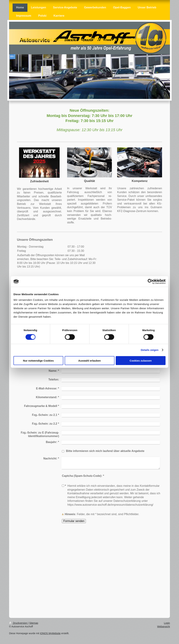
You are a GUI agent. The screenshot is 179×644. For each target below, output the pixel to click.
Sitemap (34, 623)
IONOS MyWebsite (50, 633)
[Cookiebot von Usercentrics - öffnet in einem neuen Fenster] (150, 282)
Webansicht (164, 626)
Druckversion (18, 623)
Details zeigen (150, 350)
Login (167, 623)
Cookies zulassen (141, 360)
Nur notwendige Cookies (38, 360)
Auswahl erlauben (89, 360)
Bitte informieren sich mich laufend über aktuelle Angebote (105, 451)
